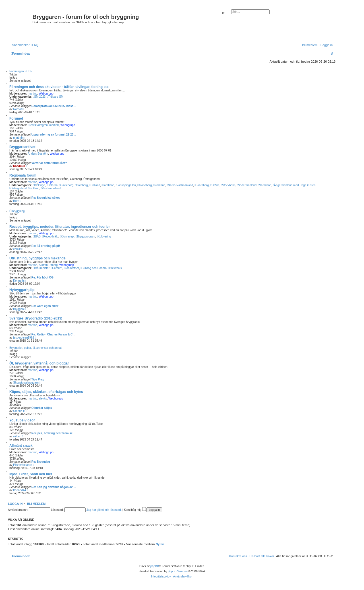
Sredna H (19, 411)
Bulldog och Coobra (94, 268)
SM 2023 (39, 97)
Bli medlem (36, 504)
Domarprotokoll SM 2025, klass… (54, 106)
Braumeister (41, 268)
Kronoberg (144, 185)
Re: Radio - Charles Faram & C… (53, 334)
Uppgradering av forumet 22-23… (54, 135)
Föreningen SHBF (21, 71)
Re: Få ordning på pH (46, 246)
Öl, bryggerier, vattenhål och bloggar (39, 363)
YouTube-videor (22, 420)
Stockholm (228, 185)
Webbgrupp (46, 94)
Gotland (34, 188)
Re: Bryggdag (41, 462)
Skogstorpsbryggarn (26, 383)
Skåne (215, 185)
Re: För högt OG (42, 277)
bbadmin (19, 166)
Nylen (160, 544)
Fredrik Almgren (38, 125)
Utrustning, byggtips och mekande (37, 258)
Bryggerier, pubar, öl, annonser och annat (35, 348)
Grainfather (71, 268)
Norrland (159, 185)
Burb (16, 201)
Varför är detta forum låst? (49, 163)
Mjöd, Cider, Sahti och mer (31, 474)
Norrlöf (17, 109)
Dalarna (52, 185)
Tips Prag (38, 379)
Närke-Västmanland (180, 185)
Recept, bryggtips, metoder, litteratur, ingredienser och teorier (60, 227)
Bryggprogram (85, 236)
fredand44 (19, 490)
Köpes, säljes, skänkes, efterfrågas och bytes (46, 392)
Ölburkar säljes (42, 408)
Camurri (56, 268)
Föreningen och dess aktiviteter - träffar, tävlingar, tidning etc (59, 87)
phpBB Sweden (178, 571)
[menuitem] (35, 45)
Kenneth (18, 281)
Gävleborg (66, 185)
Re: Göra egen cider (45, 306)
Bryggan (18, 309)
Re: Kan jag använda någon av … (54, 487)
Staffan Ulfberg (48, 265)
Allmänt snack (21, 446)
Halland (95, 185)
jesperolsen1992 (23, 338)
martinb (32, 94)
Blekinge (39, 185)
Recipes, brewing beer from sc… (53, 433)
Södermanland (247, 185)
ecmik (17, 249)
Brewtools (115, 268)
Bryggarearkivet (22, 147)
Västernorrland (51, 188)
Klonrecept (67, 236)
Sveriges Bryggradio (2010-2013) (36, 318)
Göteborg (81, 185)
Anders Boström (38, 154)
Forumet (16, 118)
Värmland (265, 185)
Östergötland (18, 188)
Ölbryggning (17, 211)
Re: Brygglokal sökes (46, 198)
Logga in (15, 504)
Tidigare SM (55, 97)
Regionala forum (23, 175)
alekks (43, 399)
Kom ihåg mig (135, 510)
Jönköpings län (126, 185)
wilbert (17, 436)
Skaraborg (202, 185)
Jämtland (108, 185)
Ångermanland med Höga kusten (294, 185)
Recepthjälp (50, 236)
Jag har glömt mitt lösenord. (104, 510)
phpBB (155, 566)
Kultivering (104, 236)
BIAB (37, 236)
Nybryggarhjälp (22, 290)
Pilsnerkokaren (22, 465)
